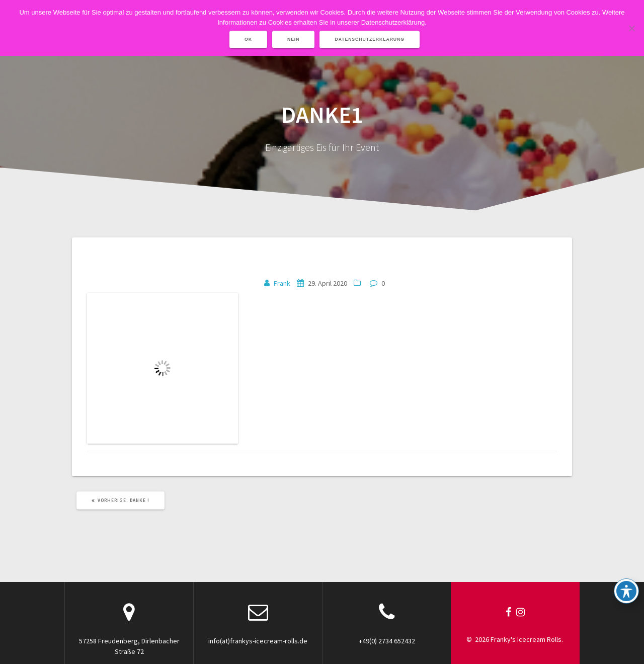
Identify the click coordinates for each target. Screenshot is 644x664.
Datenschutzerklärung (370, 39)
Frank (282, 283)
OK (248, 39)
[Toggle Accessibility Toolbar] (626, 591)
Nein (294, 39)
